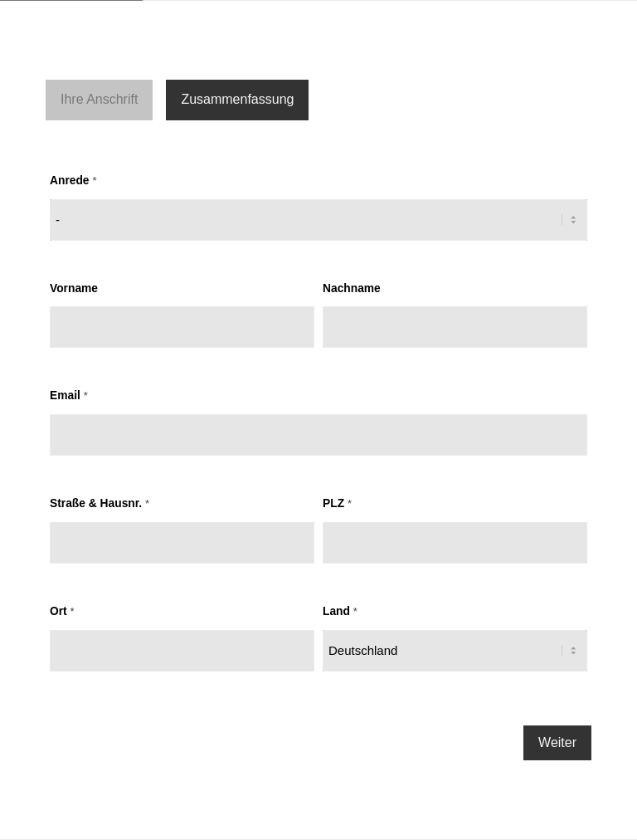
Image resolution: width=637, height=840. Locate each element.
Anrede (73, 181)
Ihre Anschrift (99, 99)
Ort (62, 611)
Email (69, 396)
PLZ (337, 503)
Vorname (74, 288)
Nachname (352, 288)
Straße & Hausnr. (100, 503)
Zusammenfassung (237, 99)
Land (340, 611)
